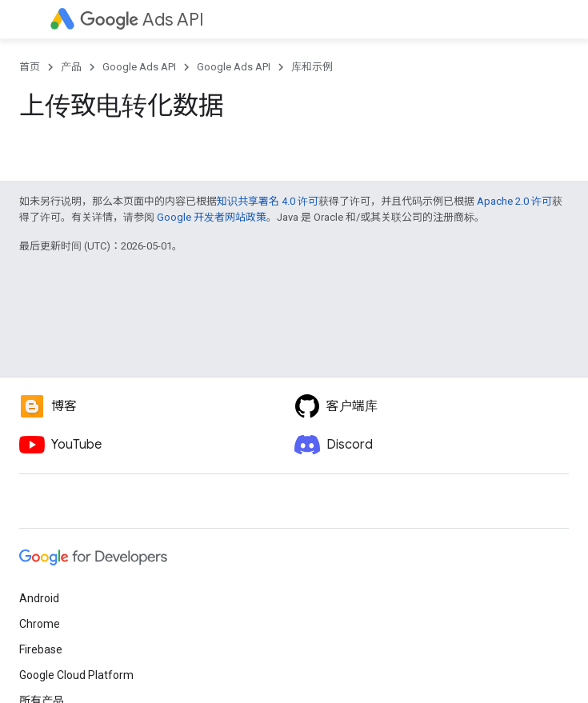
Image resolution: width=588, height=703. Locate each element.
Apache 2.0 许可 (514, 201)
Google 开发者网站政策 (212, 217)
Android (39, 598)
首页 (30, 67)
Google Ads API (139, 67)
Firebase (41, 649)
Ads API (142, 20)
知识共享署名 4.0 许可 (268, 201)
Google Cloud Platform (76, 675)
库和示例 (312, 67)
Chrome (40, 624)
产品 (71, 67)
